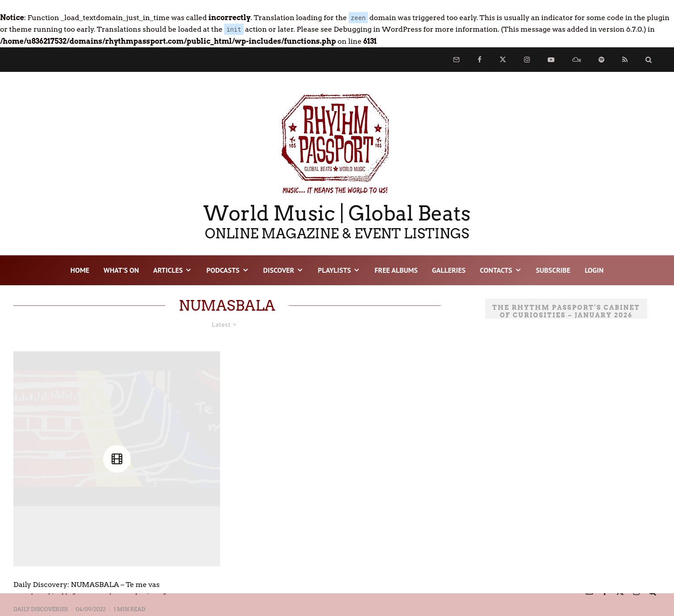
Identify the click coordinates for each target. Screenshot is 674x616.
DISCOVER (279, 270)
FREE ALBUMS (396, 270)
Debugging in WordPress (378, 29)
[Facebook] (480, 60)
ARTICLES (168, 270)
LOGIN (594, 270)
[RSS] (625, 60)
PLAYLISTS (334, 270)
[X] (503, 60)
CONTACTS (496, 270)
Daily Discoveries (41, 609)
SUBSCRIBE (553, 270)
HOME (80, 270)
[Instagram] (527, 60)
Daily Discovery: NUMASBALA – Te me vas (87, 585)
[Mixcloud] (576, 60)
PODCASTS (223, 270)
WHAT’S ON (121, 270)
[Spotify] (601, 60)
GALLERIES (449, 270)
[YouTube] (551, 60)
